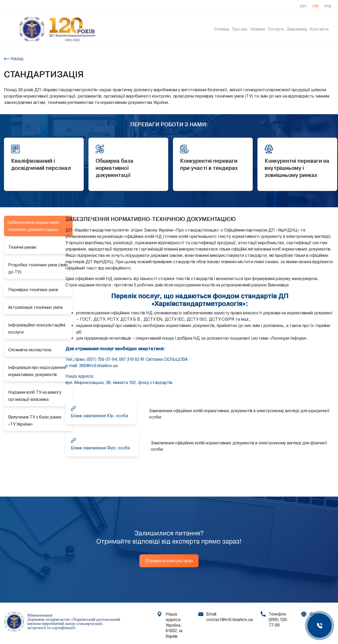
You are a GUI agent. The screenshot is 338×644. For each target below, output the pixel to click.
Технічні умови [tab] (22, 247)
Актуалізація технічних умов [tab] (35, 307)
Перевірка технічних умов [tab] (33, 290)
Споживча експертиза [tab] (30, 350)
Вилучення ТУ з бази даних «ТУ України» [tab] (35, 421)
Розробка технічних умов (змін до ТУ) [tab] (38, 268)
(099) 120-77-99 (278, 622)
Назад (17, 59)
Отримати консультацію (169, 561)
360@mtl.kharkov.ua (98, 366)
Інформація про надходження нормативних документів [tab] (37, 371)
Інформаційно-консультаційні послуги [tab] (37, 329)
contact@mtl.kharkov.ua (229, 620)
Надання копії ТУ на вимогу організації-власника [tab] (35, 396)
